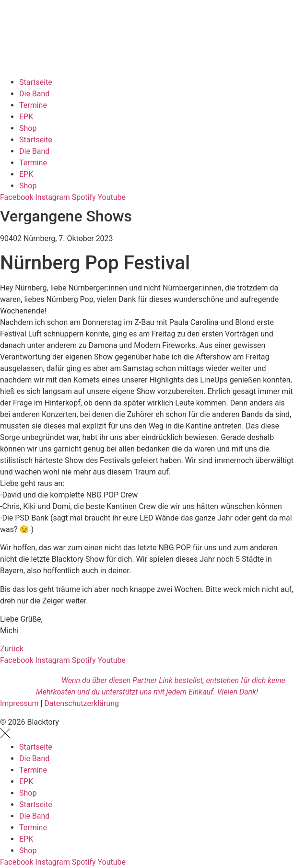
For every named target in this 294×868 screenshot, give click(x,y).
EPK (26, 117)
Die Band (34, 94)
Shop (28, 128)
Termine (33, 105)
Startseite (36, 82)
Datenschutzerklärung (82, 703)
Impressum (19, 703)
